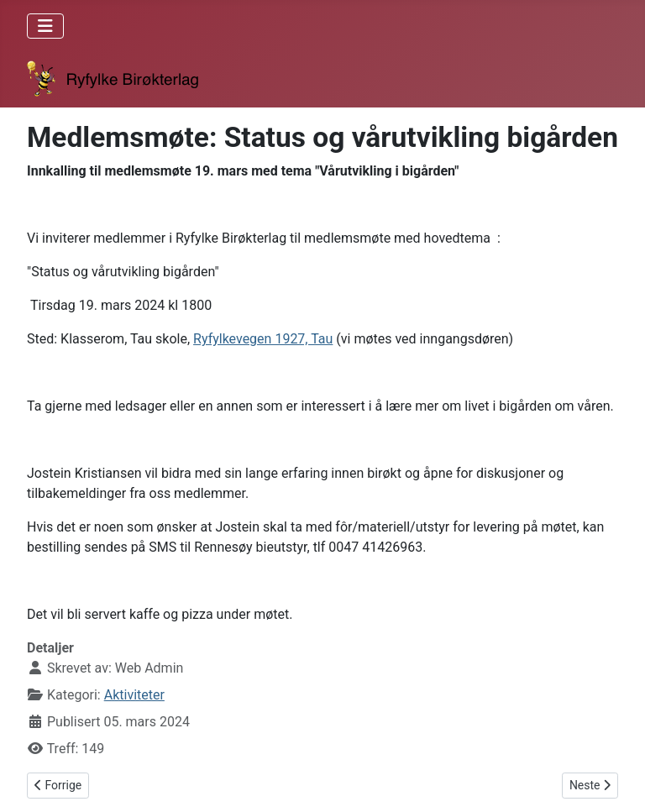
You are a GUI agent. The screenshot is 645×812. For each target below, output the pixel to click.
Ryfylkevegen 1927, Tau (263, 339)
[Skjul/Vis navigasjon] (45, 26)
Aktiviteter (134, 695)
